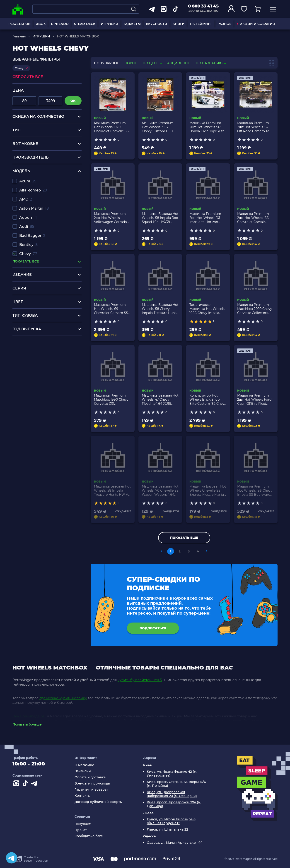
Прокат (81, 830)
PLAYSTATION (19, 24)
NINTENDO (60, 24)
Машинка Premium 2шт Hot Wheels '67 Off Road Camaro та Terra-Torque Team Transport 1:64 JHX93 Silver (254, 127)
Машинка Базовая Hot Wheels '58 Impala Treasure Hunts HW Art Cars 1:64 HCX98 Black (112, 490)
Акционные (179, 63)
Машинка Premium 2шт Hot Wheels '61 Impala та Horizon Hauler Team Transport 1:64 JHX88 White (208, 218)
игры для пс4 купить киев (37, 347)
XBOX (41, 24)
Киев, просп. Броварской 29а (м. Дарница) (174, 804)
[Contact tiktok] (26, 784)
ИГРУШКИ (110, 24)
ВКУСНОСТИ (157, 24)
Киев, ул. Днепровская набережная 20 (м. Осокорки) (172, 794)
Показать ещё (184, 538)
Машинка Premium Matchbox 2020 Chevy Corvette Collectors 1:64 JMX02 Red (255, 309)
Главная (19, 36)
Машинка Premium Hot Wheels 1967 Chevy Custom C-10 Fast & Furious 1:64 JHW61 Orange (158, 127)
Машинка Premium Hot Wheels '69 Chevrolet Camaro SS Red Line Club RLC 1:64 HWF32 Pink (112, 309)
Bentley (28, 245)
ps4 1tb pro (23, 364)
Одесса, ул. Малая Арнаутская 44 (175, 843)
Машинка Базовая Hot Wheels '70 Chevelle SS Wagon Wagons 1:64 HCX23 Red (160, 490)
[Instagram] (17, 784)
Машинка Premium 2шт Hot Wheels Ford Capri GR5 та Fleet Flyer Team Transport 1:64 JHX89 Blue (254, 400)
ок (73, 101)
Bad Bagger (32, 236)
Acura (28, 181)
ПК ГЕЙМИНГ (201, 24)
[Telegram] (12, 858)
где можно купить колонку (63, 698)
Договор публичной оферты (99, 802)
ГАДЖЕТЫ (132, 24)
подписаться (153, 628)
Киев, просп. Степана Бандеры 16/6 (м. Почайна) (176, 784)
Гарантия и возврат (91, 790)
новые (131, 63)
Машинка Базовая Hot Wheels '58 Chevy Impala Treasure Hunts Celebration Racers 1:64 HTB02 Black (160, 309)
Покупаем (83, 824)
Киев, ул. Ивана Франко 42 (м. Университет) (172, 774)
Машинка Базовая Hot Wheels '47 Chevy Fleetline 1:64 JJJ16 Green (160, 400)
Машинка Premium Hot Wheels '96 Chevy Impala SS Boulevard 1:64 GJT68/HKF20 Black (255, 490)
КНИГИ (179, 24)
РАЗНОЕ (224, 24)
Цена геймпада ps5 (29, 716)
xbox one (21, 351)
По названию (211, 63)
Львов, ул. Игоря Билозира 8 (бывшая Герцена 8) (171, 821)
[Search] (134, 9)
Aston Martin (34, 208)
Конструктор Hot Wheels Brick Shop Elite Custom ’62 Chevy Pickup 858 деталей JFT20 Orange (208, 400)
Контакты (82, 796)
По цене (153, 63)
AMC (26, 199)
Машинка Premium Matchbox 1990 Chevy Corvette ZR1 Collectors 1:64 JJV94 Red (111, 400)
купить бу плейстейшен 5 (140, 680)
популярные (107, 63)
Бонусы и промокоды (93, 783)
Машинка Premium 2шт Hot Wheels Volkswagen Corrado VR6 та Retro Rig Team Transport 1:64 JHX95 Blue (112, 218)
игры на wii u (25, 360)
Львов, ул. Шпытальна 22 (167, 830)
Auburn (28, 217)
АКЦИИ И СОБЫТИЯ (256, 24)
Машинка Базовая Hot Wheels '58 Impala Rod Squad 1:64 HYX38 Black (160, 218)
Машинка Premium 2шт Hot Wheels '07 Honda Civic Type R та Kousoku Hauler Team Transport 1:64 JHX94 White (207, 127)
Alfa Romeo (33, 190)
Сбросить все (28, 77)
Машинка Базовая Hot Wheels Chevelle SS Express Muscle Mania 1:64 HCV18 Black (208, 490)
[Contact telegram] (35, 784)
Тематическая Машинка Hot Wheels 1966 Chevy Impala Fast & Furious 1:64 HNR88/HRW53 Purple (207, 309)
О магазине (84, 765)
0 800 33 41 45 (203, 6)
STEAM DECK (85, 24)
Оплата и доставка (90, 777)
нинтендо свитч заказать (36, 356)
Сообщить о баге (89, 836)
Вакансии (83, 771)
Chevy (28, 254)
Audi (27, 227)
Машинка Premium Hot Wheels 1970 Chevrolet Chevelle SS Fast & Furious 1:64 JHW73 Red (111, 127)
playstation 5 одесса (31, 343)
